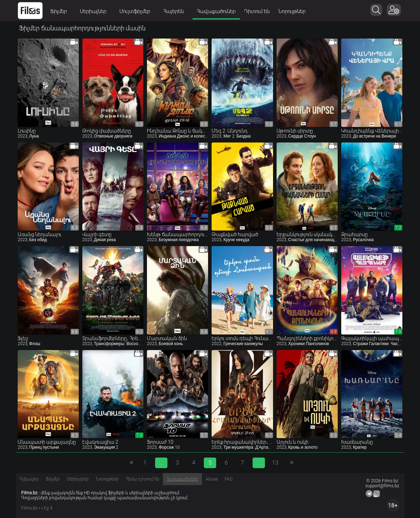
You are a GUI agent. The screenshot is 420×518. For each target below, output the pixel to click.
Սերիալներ (95, 11)
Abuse (212, 479)
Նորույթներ (292, 11)
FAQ (229, 479)
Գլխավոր (29, 479)
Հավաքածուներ (216, 11)
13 (275, 463)
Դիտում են (257, 11)
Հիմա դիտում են (143, 479)
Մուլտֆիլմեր (137, 11)
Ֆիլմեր (61, 11)
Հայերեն (176, 11)
